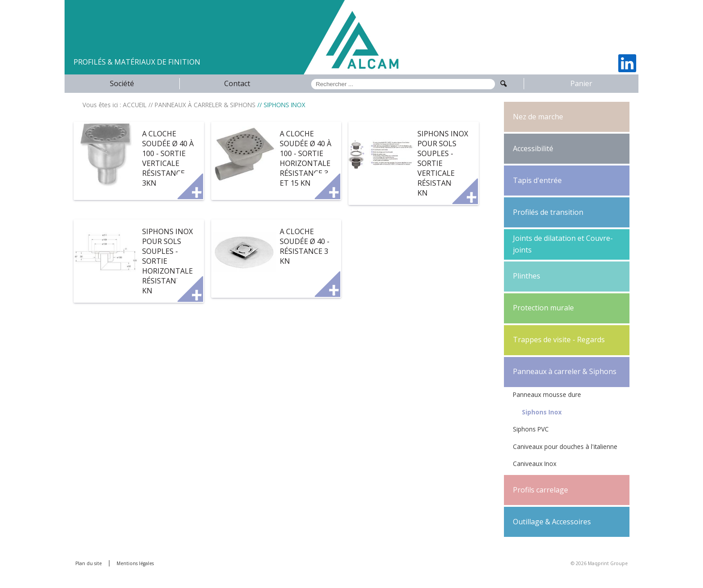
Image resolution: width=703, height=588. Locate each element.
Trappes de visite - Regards (559, 340)
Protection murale (543, 308)
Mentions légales (135, 563)
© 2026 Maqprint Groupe (599, 563)
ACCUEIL (135, 105)
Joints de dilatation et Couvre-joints (563, 244)
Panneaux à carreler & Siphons (565, 371)
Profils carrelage (540, 490)
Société (122, 83)
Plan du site (89, 563)
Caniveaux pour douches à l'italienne (565, 446)
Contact (237, 83)
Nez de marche (538, 117)
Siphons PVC (531, 429)
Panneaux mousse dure (547, 394)
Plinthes (527, 276)
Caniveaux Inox (535, 464)
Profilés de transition (548, 212)
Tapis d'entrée (537, 180)
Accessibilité (533, 148)
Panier (581, 83)
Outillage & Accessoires (552, 522)
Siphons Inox (542, 412)
